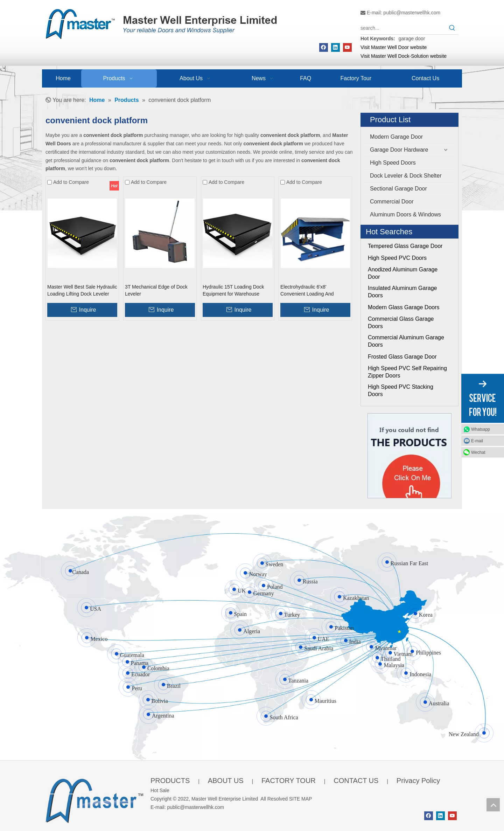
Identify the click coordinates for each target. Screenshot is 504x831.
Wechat (478, 452)
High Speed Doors (393, 163)
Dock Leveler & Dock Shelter (406, 176)
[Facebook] (324, 47)
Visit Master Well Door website (394, 47)
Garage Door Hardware (399, 150)
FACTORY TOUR (289, 781)
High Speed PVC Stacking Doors (401, 390)
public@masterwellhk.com (412, 13)
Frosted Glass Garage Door (402, 357)
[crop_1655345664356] (94, 799)
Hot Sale (160, 790)
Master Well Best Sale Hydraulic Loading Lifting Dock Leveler (82, 290)
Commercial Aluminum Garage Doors (406, 341)
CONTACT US (356, 781)
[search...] (403, 28)
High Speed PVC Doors (397, 258)
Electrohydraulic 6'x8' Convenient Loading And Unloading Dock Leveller (307, 291)
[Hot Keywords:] (452, 28)
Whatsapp (481, 429)
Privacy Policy (418, 781)
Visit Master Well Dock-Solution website (404, 56)
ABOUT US (226, 781)
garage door (412, 39)
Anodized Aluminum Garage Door (403, 273)
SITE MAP (300, 799)
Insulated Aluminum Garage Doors (402, 292)
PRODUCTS (170, 781)
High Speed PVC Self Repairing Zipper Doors (407, 372)
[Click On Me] (409, 456)
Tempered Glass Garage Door (405, 246)
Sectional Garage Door (398, 189)
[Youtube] (347, 47)
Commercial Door (392, 202)
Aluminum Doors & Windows (405, 214)
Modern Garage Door (396, 137)
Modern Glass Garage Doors (404, 307)
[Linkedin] (335, 47)
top (493, 805)
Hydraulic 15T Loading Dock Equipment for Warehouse (233, 290)
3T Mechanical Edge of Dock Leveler (156, 290)
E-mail (477, 441)
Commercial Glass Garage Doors (401, 323)
